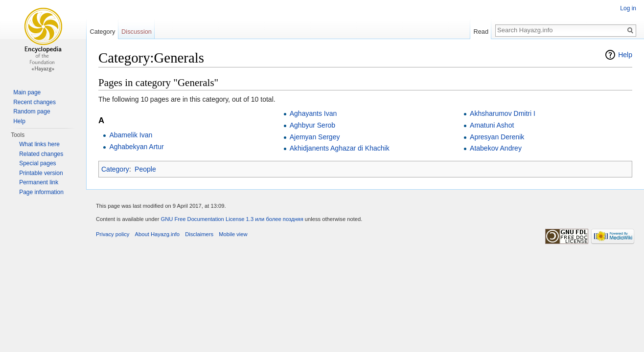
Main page (27, 92)
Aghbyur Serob (312, 125)
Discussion (137, 32)
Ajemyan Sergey (315, 137)
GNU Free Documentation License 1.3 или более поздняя (232, 219)
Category (115, 169)
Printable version (41, 173)
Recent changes (34, 102)
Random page (32, 111)
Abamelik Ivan (131, 135)
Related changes (41, 154)
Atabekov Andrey (496, 148)
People (145, 169)
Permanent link (39, 182)
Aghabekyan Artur (136, 147)
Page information (41, 192)
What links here (39, 144)
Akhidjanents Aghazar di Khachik (340, 148)
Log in (628, 8)
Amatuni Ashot (492, 125)
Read (481, 32)
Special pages (37, 163)
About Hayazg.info (157, 234)
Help (625, 55)
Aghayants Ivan (313, 113)
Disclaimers (199, 234)
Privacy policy (113, 234)
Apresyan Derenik (497, 137)
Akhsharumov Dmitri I (503, 113)
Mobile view (233, 234)
